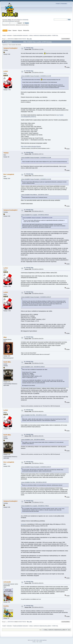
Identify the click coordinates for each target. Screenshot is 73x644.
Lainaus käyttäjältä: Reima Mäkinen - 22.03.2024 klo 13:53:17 (35, 195)
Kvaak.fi (58, 4)
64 (18, 39)
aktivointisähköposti (10, 21)
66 (21, 39)
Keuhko (6, 606)
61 (13, 39)
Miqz (5, 337)
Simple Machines (43, 640)
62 (14, 39)
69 (25, 39)
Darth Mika (7, 362)
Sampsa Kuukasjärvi (10, 48)
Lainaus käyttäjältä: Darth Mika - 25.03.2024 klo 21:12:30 (34, 415)
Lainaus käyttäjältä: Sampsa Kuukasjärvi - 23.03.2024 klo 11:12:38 (36, 76)
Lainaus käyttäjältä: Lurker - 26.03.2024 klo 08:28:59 (33, 440)
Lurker (6, 71)
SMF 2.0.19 (30, 640)
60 (11, 39)
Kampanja (24, 524)
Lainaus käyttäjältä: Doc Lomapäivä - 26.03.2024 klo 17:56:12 (35, 506)
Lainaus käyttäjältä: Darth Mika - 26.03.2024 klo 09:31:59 (34, 482)
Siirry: (41, 630)
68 (24, 39)
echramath (7, 582)
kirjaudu (19, 20)
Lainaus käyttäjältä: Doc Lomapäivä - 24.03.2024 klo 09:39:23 (35, 215)
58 (8, 39)
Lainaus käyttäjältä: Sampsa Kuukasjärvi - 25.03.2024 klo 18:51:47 (36, 297)
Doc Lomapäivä (9, 174)
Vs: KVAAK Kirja (29, 48)
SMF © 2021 (36, 640)
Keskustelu (64, 4)
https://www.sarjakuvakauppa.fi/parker (31, 146)
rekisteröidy (25, 20)
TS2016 (6, 153)
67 (22, 39)
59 (10, 39)
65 (19, 39)
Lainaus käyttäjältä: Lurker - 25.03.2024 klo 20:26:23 (33, 367)
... (7, 39)
